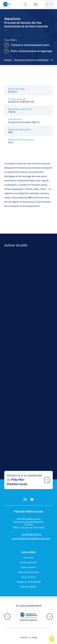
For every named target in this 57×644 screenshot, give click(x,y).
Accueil (8, 60)
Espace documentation (29, 572)
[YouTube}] (32, 499)
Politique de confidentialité (29, 582)
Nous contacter (29, 577)
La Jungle (33, 637)
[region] (28, 60)
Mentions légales (29, 587)
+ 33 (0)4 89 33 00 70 (31, 534)
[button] (36, 5)
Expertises (29, 558)
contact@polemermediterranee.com (31, 538)
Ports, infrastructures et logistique (32, 51)
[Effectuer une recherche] (25, 5)
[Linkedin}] (25, 499)
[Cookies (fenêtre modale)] (52, 639)
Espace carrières (29, 567)
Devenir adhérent (29, 562)
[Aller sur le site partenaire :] (29, 616)
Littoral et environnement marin (30, 45)
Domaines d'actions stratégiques (32, 60)
